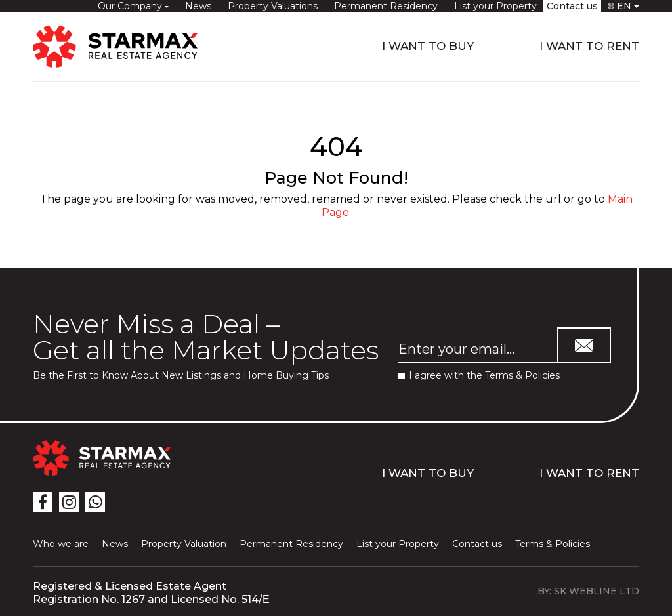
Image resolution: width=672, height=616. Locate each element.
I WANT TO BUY (428, 46)
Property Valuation (184, 544)
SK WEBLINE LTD (597, 591)
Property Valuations (273, 6)
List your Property (495, 6)
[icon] (43, 502)
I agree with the (479, 376)
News (198, 6)
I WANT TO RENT (589, 46)
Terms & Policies (522, 375)
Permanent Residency (386, 6)
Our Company (131, 6)
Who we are (61, 544)
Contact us (572, 6)
